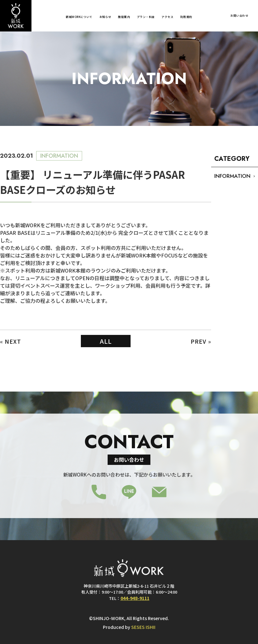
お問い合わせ (239, 16)
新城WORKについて (79, 17)
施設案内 (124, 17)
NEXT (13, 341)
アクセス (167, 17)
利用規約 (186, 17)
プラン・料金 (146, 17)
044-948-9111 (135, 598)
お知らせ (105, 17)
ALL (106, 341)
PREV (199, 341)
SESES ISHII (143, 627)
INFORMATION (232, 176)
